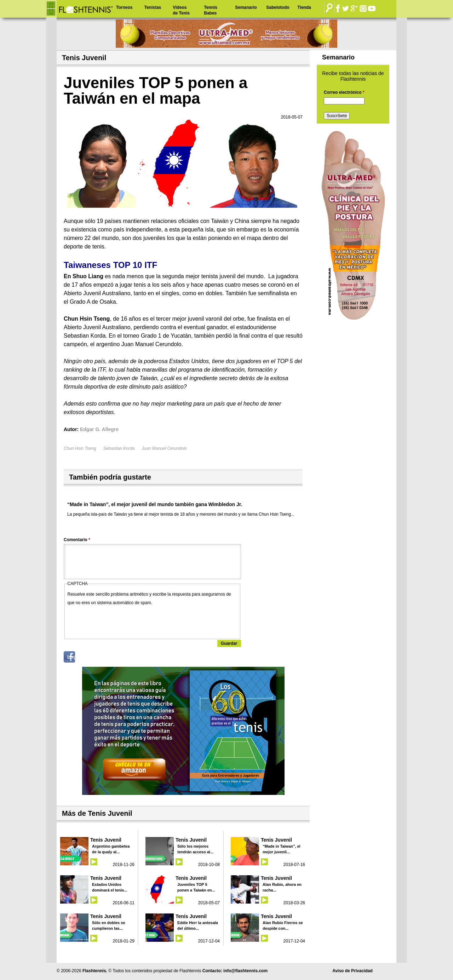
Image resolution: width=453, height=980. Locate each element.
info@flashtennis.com (245, 971)
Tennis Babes (211, 10)
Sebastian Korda (119, 448)
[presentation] (121, 621)
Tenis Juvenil (106, 840)
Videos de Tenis (181, 10)
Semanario (246, 7)
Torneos (124, 7)
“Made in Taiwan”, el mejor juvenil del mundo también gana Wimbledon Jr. (155, 504)
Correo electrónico (344, 92)
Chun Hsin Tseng (80, 448)
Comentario (77, 540)
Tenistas (153, 7)
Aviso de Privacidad (352, 971)
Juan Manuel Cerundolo (164, 448)
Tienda (304, 7)
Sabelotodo (278, 7)
